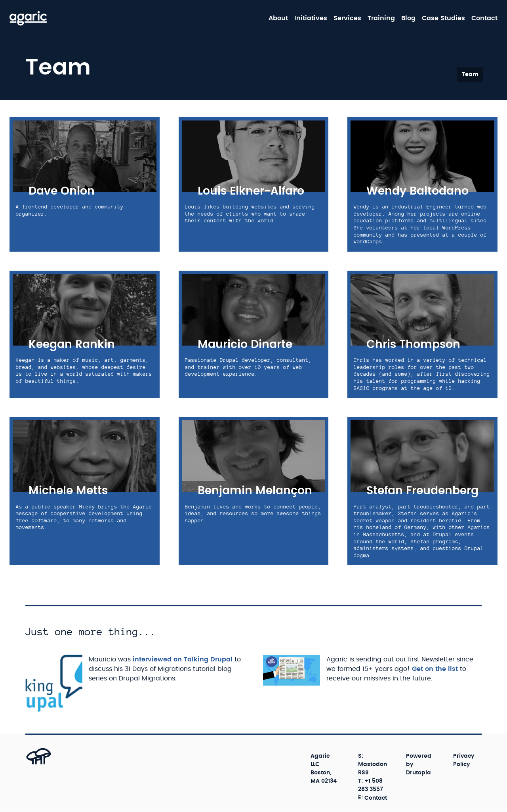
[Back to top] (30, 764)
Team (470, 75)
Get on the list (435, 669)
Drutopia (418, 773)
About (278, 18)
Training (381, 18)
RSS (363, 773)
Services (347, 18)
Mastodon (373, 764)
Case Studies (443, 18)
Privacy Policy (464, 760)
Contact (484, 18)
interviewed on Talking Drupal (183, 659)
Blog (408, 18)
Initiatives (311, 18)
